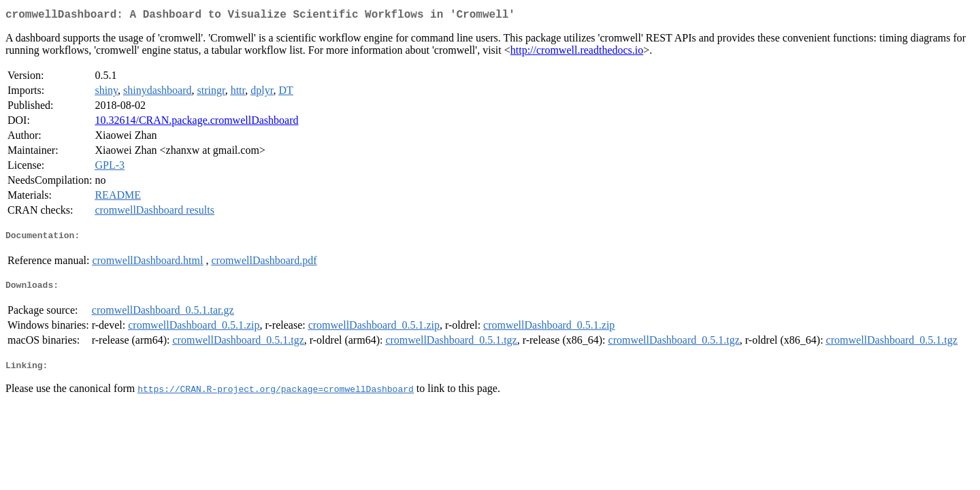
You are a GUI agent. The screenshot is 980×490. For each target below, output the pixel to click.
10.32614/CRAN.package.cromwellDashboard (196, 123)
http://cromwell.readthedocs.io (577, 53)
